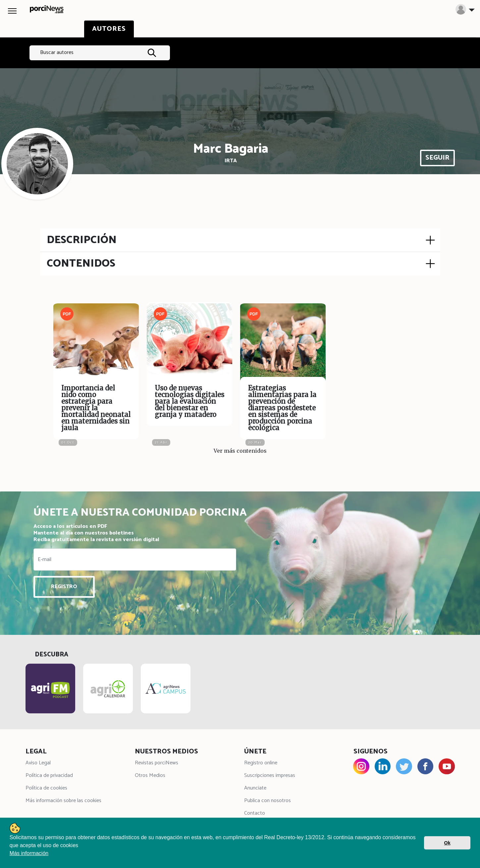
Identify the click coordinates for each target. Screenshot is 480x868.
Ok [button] (447, 843)
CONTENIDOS (81, 264)
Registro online (261, 764)
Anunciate (255, 789)
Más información (29, 853)
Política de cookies (46, 789)
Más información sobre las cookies (63, 802)
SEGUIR (437, 158)
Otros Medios (150, 777)
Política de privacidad (49, 777)
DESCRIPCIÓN (82, 240)
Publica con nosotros (267, 802)
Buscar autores (57, 52)
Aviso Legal (38, 764)
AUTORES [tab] (109, 29)
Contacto (255, 815)
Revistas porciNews (157, 764)
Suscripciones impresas (270, 777)
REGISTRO (64, 587)
